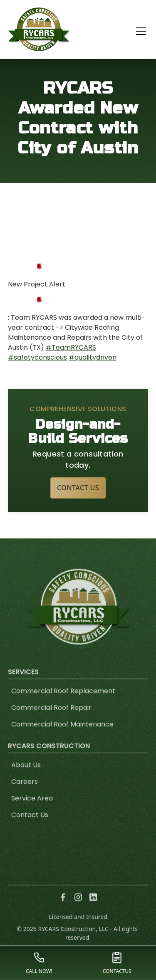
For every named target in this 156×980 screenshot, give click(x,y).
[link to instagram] (78, 908)
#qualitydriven (93, 357)
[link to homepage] (39, 29)
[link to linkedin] (93, 908)
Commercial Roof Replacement (63, 701)
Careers (25, 792)
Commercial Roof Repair (51, 718)
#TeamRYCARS (71, 347)
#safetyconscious (37, 357)
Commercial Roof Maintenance (62, 734)
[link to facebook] (63, 908)
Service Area (32, 808)
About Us (26, 775)
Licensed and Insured (78, 927)
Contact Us (78, 488)
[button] (136, 31)
